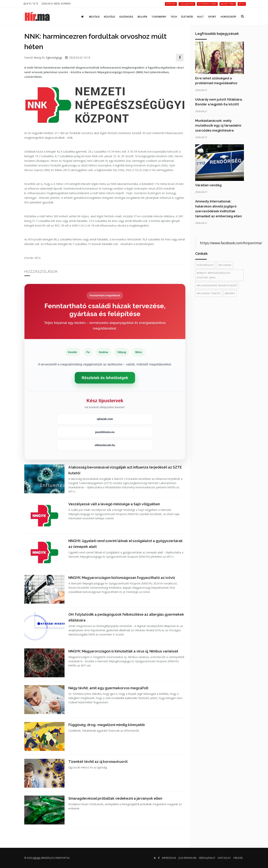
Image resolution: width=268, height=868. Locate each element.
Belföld (94, 17)
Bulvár (142, 17)
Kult (201, 17)
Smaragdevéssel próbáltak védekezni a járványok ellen (115, 798)
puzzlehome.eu (105, 432)
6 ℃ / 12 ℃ (31, 4)
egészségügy (205, 265)
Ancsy (38, 58)
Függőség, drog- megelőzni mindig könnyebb (107, 725)
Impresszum (169, 858)
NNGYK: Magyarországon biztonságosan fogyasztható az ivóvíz (122, 578)
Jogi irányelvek (187, 858)
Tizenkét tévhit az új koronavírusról (98, 762)
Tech (174, 17)
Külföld (109, 17)
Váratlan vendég (208, 185)
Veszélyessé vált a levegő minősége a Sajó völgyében (114, 504)
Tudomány (159, 17)
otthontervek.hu (105, 445)
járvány (230, 293)
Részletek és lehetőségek (105, 378)
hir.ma (37, 858)
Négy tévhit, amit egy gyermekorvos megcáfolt (108, 688)
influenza (225, 265)
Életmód (187, 17)
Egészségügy (54, 58)
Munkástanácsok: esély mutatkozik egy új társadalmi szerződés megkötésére (218, 125)
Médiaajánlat (207, 858)
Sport (212, 17)
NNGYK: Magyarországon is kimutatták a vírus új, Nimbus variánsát (123, 651)
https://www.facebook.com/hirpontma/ (231, 243)
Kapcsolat (224, 858)
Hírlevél (238, 858)
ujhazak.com (105, 419)
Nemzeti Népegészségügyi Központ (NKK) (214, 275)
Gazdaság (126, 17)
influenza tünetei (209, 293)
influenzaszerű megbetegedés (217, 285)
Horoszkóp (228, 17)
